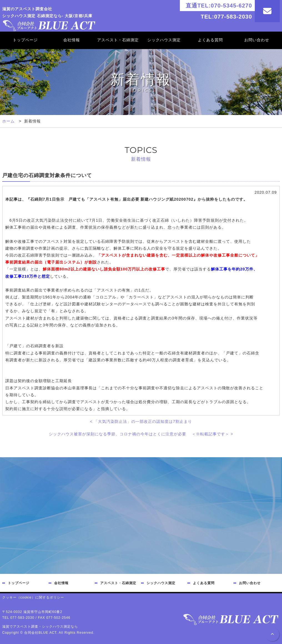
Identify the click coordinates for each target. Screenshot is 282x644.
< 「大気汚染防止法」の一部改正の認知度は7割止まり (141, 421)
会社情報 (72, 40)
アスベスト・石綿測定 (118, 40)
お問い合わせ (257, 40)
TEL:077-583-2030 (226, 17)
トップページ (25, 40)
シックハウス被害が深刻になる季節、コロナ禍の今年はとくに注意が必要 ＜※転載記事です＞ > (141, 434)
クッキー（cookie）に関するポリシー (33, 597)
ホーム (8, 121)
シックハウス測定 (164, 40)
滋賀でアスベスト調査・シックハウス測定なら (40, 627)
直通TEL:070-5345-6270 (219, 6)
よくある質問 (210, 40)
